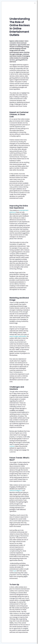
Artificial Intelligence (16, 491)
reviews (12, 446)
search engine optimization (18, 336)
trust (15, 571)
